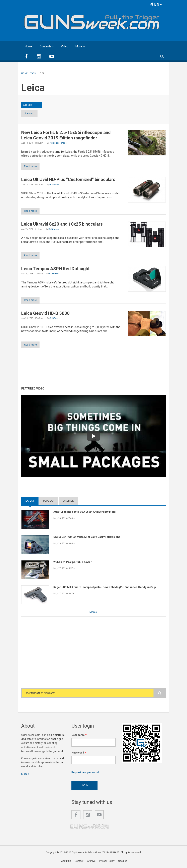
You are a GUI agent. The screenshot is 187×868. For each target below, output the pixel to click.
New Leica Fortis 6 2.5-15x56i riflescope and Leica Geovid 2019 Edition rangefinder (66, 135)
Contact (79, 862)
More (79, 46)
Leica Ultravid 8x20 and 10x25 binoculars (62, 224)
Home (29, 46)
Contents (46, 46)
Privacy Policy (107, 862)
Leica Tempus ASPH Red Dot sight (55, 269)
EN (156, 4)
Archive (68, 502)
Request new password (85, 773)
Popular (49, 502)
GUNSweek (54, 185)
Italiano (32, 114)
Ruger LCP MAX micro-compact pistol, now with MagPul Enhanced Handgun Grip (105, 588)
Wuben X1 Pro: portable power (73, 563)
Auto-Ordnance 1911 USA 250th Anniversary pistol (85, 513)
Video (65, 46)
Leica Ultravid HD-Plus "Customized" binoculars (68, 180)
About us (66, 862)
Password (79, 754)
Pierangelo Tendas (58, 143)
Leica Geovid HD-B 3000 (45, 314)
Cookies (123, 862)
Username (79, 736)
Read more (32, 167)
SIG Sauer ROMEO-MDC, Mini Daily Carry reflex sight (86, 538)
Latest (30, 502)
